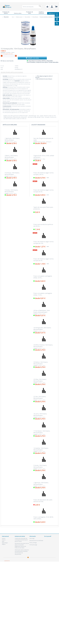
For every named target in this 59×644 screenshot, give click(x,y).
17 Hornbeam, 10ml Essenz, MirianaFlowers (42, 432)
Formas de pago (33, 545)
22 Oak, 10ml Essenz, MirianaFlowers (40, 397)
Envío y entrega (33, 543)
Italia (3, 541)
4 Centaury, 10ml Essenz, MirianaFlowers (12, 174)
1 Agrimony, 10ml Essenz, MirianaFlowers (12, 139)
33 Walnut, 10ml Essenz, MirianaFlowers (41, 363)
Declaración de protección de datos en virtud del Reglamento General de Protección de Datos (22, 546)
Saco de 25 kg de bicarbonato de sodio (43, 139)
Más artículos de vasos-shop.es (44, 79)
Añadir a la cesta (32, 58)
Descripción (4, 72)
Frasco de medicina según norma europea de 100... (43, 242)
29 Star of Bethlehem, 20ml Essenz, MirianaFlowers (42, 311)
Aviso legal (32, 538)
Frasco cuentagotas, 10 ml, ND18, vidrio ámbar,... (43, 518)
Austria (4, 538)
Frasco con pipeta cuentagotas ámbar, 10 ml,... (43, 294)
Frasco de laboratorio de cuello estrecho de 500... (43, 501)
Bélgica (4, 544)
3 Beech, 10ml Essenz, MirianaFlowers (11, 156)
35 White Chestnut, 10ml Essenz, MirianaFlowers (43, 346)
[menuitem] (3, 1)
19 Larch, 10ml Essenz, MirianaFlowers (40, 415)
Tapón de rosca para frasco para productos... (43, 208)
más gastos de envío (8, 54)
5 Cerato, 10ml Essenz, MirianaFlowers (11, 191)
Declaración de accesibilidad (36, 541)
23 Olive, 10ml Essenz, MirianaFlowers (40, 380)
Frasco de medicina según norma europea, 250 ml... (43, 174)
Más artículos (12, 72)
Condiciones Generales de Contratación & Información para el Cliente (21, 540)
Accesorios (20, 72)
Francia (4, 540)
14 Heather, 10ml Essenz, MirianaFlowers (41, 449)
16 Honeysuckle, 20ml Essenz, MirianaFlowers (42, 329)
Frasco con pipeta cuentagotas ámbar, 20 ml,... (43, 277)
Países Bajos (5, 543)
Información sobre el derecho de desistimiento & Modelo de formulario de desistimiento (22, 552)
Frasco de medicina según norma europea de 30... (43, 260)
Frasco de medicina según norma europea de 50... (43, 191)
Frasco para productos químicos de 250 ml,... (43, 225)
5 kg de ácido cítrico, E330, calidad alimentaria (44, 156)
